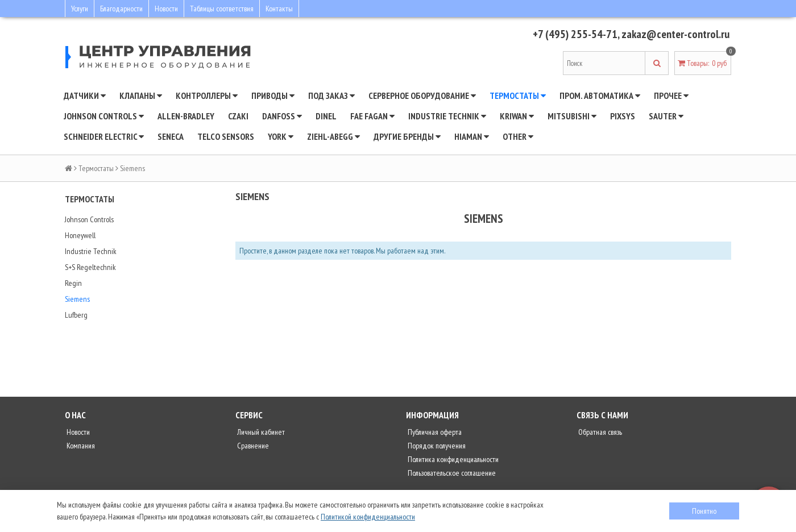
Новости (166, 9)
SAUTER (666, 116)
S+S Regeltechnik (90, 267)
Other (518, 136)
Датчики (85, 95)
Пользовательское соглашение (451, 473)
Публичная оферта (434, 432)
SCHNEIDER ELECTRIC (104, 136)
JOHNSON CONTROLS (104, 116)
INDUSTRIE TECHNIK (447, 116)
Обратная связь (599, 432)
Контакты (279, 9)
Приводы (273, 95)
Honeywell (80, 235)
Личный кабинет (260, 432)
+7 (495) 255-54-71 (575, 34)
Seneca (171, 136)
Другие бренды (407, 136)
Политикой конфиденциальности (368, 517)
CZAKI (238, 116)
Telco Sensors (226, 136)
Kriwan (517, 116)
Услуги (80, 9)
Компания (80, 446)
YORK (281, 136)
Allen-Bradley (186, 116)
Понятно (704, 511)
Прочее (671, 95)
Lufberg (76, 315)
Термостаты (518, 95)
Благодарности (121, 9)
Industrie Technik (91, 251)
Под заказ (331, 95)
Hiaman (472, 136)
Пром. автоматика (600, 95)
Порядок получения (436, 446)
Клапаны (141, 95)
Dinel (326, 116)
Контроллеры (207, 95)
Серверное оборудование (422, 95)
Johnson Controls (89, 219)
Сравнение (252, 446)
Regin (73, 283)
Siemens (77, 299)
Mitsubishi (572, 116)
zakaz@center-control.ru (675, 34)
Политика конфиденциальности (452, 459)
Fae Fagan (372, 116)
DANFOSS (282, 116)
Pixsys (623, 116)
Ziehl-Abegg (333, 136)
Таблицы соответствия (222, 9)
